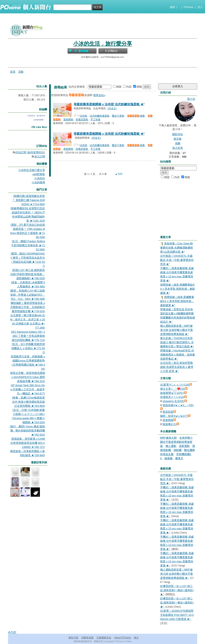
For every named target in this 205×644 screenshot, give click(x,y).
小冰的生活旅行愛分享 (32, 170)
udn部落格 (39, 174)
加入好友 (178, 148)
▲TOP (118, 174)
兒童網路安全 (104, 638)
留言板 (178, 139)
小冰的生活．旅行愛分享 (103, 44)
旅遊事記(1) (170, 424)
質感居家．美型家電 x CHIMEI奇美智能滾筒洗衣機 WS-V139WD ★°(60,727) (28, 443)
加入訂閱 (40, 156)
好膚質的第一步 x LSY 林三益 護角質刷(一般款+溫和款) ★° (177, 590)
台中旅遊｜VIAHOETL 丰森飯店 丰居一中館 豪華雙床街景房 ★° (177, 260)
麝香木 (179, 458)
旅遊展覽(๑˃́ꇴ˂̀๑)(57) (172, 393)
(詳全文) (112, 108)
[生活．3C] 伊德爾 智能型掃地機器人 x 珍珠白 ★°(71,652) (28, 348)
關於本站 (178, 134)
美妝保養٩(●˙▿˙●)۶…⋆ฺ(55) (178, 405)
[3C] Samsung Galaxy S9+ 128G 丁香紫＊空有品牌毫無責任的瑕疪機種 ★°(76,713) (28, 336)
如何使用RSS (36, 152)
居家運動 (184, 446)
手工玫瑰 (95, 120)
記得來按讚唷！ (39, 120)
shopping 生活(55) (174, 401)
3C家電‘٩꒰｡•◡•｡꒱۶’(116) (175, 385)
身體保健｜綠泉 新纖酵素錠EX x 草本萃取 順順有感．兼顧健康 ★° (178, 289)
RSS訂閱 (21, 152)
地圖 (178, 143)
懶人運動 (171, 446)
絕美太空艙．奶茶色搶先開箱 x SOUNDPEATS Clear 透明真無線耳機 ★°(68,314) (28, 377)
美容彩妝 (168, 412)
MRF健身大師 (168, 438)
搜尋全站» (99, 95)
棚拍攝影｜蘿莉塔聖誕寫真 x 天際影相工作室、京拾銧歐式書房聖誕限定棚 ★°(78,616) (28, 307)
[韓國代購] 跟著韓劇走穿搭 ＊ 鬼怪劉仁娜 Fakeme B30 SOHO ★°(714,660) (29, 200)
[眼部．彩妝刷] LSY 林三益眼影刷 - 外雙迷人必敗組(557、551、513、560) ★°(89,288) (28, 295)
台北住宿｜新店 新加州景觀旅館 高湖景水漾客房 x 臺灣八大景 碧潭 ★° (177, 367)
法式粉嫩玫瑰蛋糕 (100, 116)
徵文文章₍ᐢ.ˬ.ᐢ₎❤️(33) (173, 389)
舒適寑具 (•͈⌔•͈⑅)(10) (172, 397)
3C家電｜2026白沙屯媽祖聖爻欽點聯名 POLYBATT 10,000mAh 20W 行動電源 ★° (177, 615)
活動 (21, 72)
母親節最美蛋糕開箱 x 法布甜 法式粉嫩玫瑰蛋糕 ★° (109, 104)
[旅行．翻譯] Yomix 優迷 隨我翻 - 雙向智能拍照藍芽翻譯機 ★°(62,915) (28, 431)
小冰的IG (40, 178)
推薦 (136, 116)
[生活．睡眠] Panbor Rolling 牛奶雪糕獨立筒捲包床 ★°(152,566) (28, 245)
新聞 (172, 7)
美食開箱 (168, 420)
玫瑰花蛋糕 (82, 120)
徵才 (136, 638)
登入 (200, 7)
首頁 (13, 72)
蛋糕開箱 (68, 120)
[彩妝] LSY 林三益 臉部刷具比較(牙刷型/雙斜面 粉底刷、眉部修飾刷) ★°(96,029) (28, 274)
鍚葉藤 (169, 458)
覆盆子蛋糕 (118, 116)
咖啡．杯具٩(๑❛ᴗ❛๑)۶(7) (174, 416)
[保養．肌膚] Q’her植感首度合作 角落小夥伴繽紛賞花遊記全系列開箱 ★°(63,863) (29, 402)
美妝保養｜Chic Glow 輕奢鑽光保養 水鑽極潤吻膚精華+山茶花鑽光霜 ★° (177, 248)
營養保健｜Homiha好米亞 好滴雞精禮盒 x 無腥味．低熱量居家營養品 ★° (178, 355)
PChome (188, 7)
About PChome (122, 638)
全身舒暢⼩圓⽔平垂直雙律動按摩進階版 (176, 442)
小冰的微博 (38, 182)
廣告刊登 (73, 638)
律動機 (178, 450)
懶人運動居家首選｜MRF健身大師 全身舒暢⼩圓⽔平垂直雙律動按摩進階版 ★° (177, 330)
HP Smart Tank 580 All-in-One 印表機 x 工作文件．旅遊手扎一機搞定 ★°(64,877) (28, 389)
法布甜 (83, 116)
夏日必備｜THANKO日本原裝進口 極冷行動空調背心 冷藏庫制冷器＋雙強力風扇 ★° (177, 342)
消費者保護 (87, 638)
